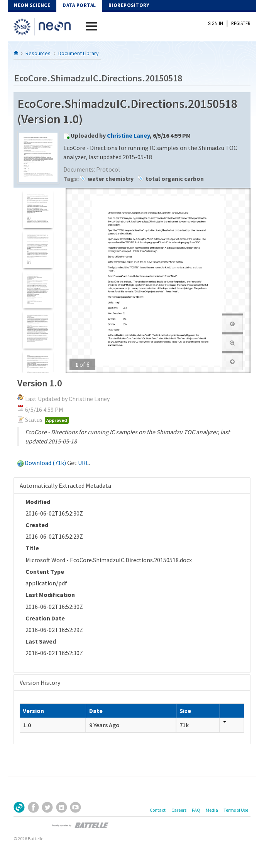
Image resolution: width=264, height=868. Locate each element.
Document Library (79, 53)
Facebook (33, 807)
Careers (179, 810)
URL (83, 463)
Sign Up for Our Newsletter (19, 807)
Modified (38, 502)
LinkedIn (62, 807)
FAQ (196, 810)
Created (37, 525)
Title (32, 548)
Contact (158, 810)
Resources (38, 53)
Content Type (45, 571)
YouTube (75, 807)
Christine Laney (128, 135)
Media (212, 810)
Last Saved (41, 641)
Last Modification (50, 595)
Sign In (216, 23)
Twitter (47, 807)
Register (241, 23)
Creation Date (45, 618)
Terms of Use (236, 810)
